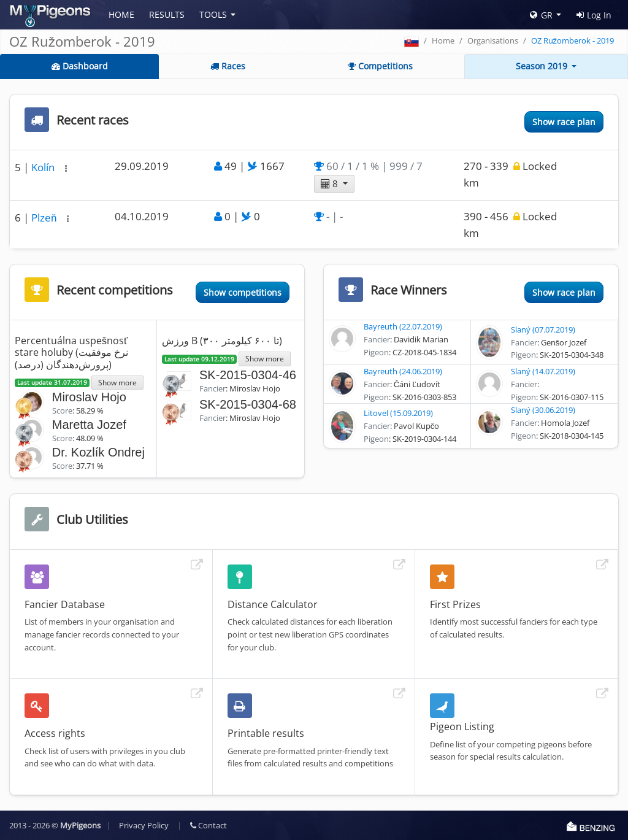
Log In (594, 15)
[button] (66, 168)
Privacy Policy (144, 825)
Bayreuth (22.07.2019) (403, 326)
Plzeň (45, 218)
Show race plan (564, 122)
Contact (209, 825)
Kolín (44, 167)
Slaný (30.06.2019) (543, 410)
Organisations (493, 40)
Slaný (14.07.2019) (543, 371)
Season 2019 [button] (543, 66)
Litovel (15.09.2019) (398, 413)
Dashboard (80, 66)
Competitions (380, 66)
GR (541, 15)
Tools (213, 14)
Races (228, 66)
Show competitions (243, 292)
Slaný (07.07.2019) (543, 329)
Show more (117, 382)
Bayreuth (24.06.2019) (403, 371)
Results (167, 14)
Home (121, 14)
